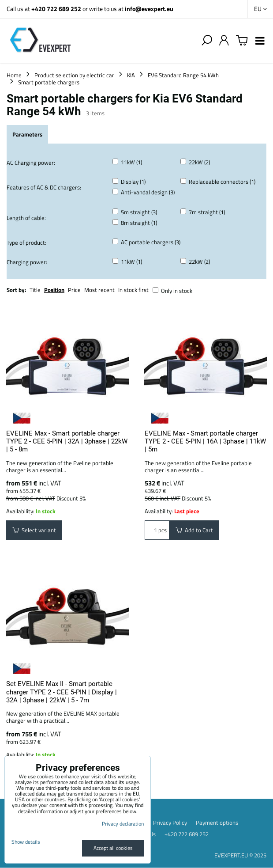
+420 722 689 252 (56, 9)
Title (35, 290)
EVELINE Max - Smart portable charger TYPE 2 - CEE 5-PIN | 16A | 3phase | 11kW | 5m (205, 442)
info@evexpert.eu (149, 9)
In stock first (133, 290)
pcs (157, 530)
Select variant (34, 530)
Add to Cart (194, 530)
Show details (26, 842)
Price (74, 290)
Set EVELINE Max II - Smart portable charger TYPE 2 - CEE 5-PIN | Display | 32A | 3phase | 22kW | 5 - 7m (62, 692)
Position (54, 290)
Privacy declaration (123, 824)
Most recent (99, 290)
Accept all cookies (113, 848)
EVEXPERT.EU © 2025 (240, 855)
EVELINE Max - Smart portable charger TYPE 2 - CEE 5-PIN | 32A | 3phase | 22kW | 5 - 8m (67, 442)
